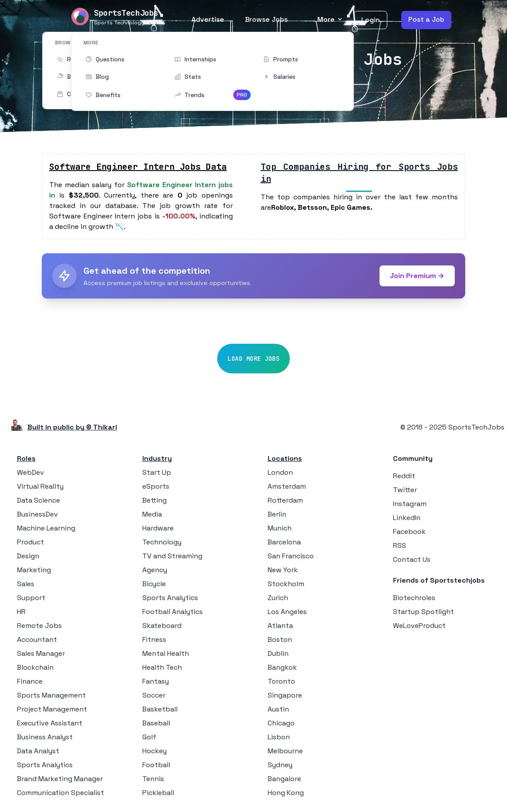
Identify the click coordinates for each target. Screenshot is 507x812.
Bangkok (282, 667)
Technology (162, 542)
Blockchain (35, 667)
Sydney (280, 765)
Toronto (281, 681)
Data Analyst (38, 751)
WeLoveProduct (419, 626)
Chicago (281, 723)
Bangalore (284, 779)
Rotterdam (285, 500)
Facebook (409, 532)
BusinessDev (37, 514)
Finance (30, 681)
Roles (26, 458)
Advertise (208, 19)
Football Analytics (173, 612)
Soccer (154, 695)
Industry (157, 458)
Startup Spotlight (423, 612)
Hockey (154, 751)
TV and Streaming (172, 556)
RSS (400, 545)
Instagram (410, 504)
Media (152, 514)
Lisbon (279, 737)
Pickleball (158, 793)
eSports (156, 486)
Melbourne (285, 751)
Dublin (278, 653)
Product (30, 542)
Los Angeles (287, 612)
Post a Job (426, 19)
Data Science (39, 500)
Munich (280, 528)
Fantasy (156, 681)
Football (156, 765)
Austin (278, 709)
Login (371, 20)
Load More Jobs (253, 359)
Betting (154, 500)
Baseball (156, 723)
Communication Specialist (60, 793)
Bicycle (154, 584)
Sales (26, 584)
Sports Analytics (45, 765)
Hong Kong (286, 793)
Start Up (157, 472)
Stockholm (286, 584)
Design (28, 556)
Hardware (158, 528)
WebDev (30, 472)
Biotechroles (414, 598)
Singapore (285, 695)
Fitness (154, 639)
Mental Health (166, 653)
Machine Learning (46, 528)
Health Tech (162, 667)
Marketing (34, 570)
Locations (285, 458)
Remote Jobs (39, 626)
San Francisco (291, 556)
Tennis (153, 779)
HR (21, 612)
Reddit (404, 476)
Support (31, 598)
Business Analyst (45, 737)
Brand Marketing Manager (60, 779)
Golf (149, 737)
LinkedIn (407, 518)
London (280, 472)
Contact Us (412, 559)
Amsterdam (287, 486)
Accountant (37, 639)
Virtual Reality (40, 486)
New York (283, 570)
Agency (155, 570)
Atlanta (280, 626)
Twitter (405, 490)
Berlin (277, 514)
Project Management (52, 709)
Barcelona (284, 542)
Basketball (160, 709)
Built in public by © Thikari (72, 427)
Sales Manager (41, 653)
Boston (280, 639)
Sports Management (51, 695)
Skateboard (162, 626)
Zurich (278, 598)
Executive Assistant (50, 723)
